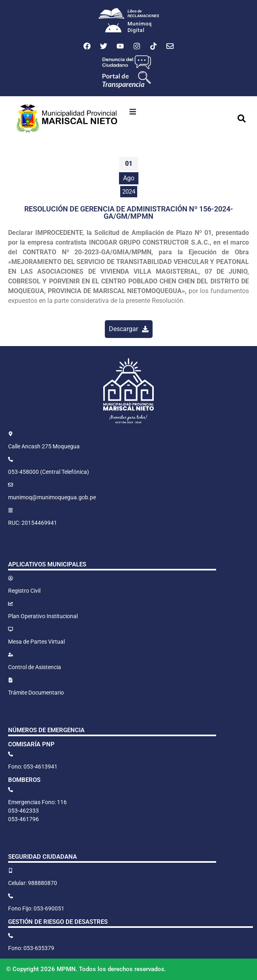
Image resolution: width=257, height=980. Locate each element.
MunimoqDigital (140, 27)
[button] (133, 112)
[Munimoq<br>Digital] (113, 29)
